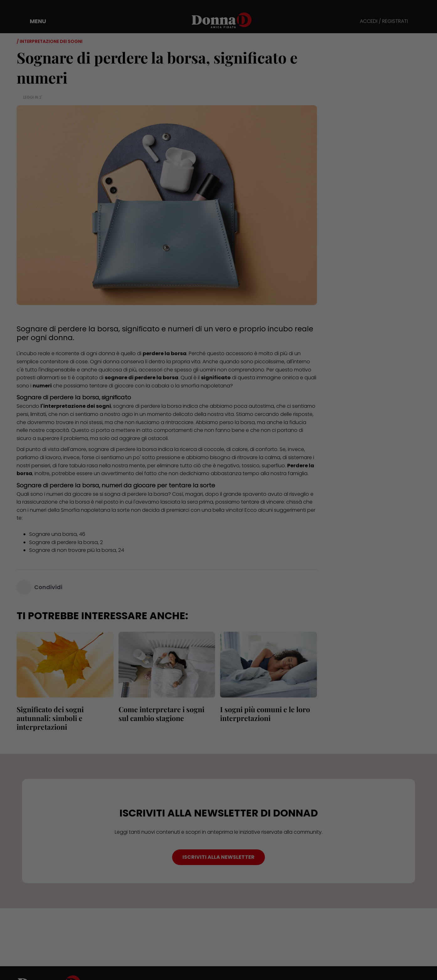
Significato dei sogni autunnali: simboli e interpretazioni (50, 718)
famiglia (298, 473)
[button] (34, 21)
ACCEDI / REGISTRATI (384, 21)
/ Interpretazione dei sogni (50, 41)
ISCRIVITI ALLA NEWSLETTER (218, 857)
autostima (261, 406)
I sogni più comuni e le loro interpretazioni (265, 714)
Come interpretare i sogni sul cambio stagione (161, 714)
